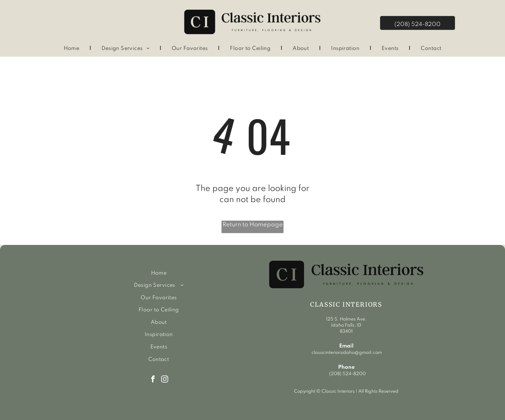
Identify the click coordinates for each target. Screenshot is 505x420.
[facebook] (153, 380)
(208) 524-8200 (347, 374)
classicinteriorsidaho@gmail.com (346, 353)
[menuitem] (73, 49)
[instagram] (165, 380)
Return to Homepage (253, 225)
